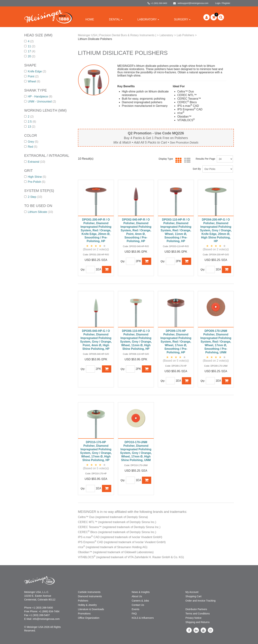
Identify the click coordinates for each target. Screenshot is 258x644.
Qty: (83, 269)
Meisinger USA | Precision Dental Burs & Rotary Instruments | (117, 35)
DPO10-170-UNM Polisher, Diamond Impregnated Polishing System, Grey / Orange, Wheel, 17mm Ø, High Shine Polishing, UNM (136, 451)
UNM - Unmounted (40, 102)
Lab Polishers (185, 35)
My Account (192, 592)
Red (31, 147)
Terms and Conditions (198, 614)
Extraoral (35, 162)
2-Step (33, 197)
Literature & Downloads (91, 609)
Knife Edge (35, 71)
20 (30, 56)
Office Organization (89, 618)
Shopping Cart (193, 596)
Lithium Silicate (39, 212)
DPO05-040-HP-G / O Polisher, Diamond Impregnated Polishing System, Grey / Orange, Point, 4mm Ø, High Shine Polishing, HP (96, 340)
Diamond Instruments (90, 596)
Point (31, 76)
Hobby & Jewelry (87, 605)
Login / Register (223, 3)
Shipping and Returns (198, 622)
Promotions (84, 614)
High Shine (35, 177)
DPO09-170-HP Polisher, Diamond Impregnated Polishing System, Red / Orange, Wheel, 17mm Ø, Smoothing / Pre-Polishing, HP (176, 342)
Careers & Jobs (140, 601)
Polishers (83, 601)
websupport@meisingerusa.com (191, 3)
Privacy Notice (193, 618)
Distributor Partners (196, 609)
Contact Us (138, 605)
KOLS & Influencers (143, 618)
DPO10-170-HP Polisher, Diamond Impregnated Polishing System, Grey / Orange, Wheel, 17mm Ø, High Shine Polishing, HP (96, 451)
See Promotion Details (184, 143)
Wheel (32, 81)
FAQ (134, 614)
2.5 (30, 122)
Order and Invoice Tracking (200, 601)
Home (90, 19)
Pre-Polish (35, 182)
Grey (31, 142)
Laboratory (148, 19)
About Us (137, 596)
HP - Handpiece (38, 96)
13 (30, 127)
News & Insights (141, 592)
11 (30, 46)
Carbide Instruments (89, 592)
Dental (116, 19)
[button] (214, 17)
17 (30, 51)
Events (136, 609)
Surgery (182, 19)
